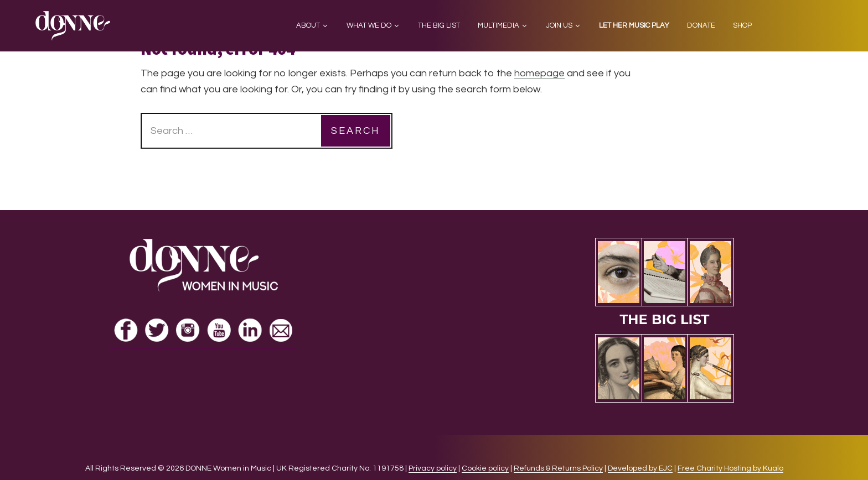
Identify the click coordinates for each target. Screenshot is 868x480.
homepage (539, 73)
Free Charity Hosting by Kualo (730, 468)
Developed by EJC (640, 468)
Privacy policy (433, 468)
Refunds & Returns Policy (558, 468)
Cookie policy (485, 468)
